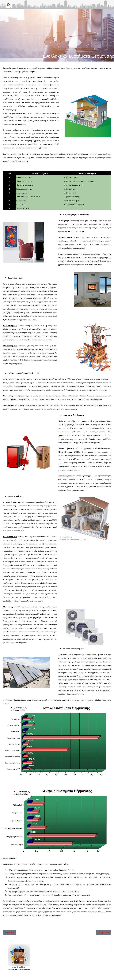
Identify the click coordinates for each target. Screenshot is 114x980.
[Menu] (106, 5)
